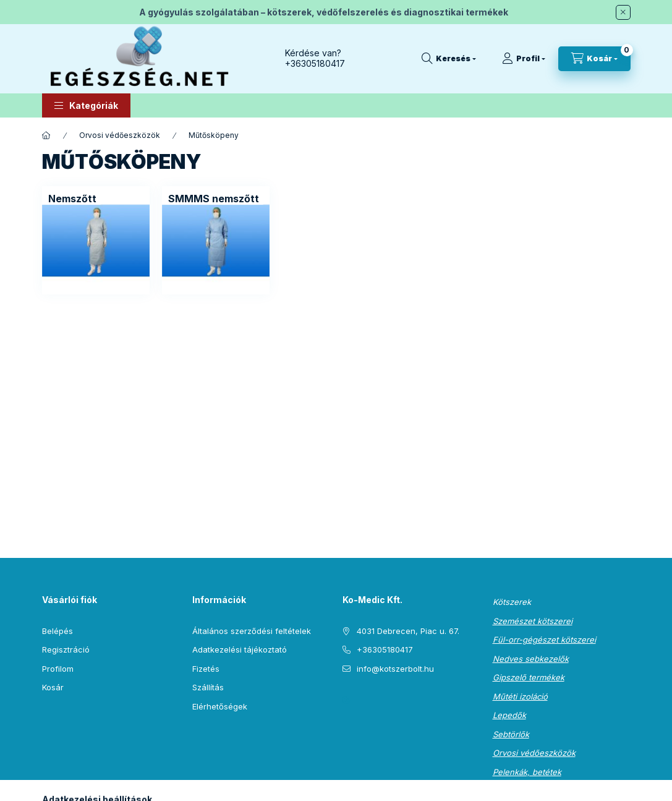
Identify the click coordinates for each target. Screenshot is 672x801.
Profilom (58, 669)
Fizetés (206, 669)
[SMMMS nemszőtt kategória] (214, 199)
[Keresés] (449, 59)
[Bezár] (623, 12)
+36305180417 (315, 63)
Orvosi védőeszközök (120, 135)
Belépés (57, 631)
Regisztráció (66, 649)
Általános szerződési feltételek (252, 631)
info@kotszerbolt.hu (395, 669)
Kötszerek (512, 602)
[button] (86, 105)
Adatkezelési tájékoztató (240, 649)
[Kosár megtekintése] (594, 59)
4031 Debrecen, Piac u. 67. (408, 631)
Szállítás (208, 687)
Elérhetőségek (220, 706)
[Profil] (524, 59)
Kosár (53, 687)
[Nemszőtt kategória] (72, 199)
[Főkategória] (46, 135)
